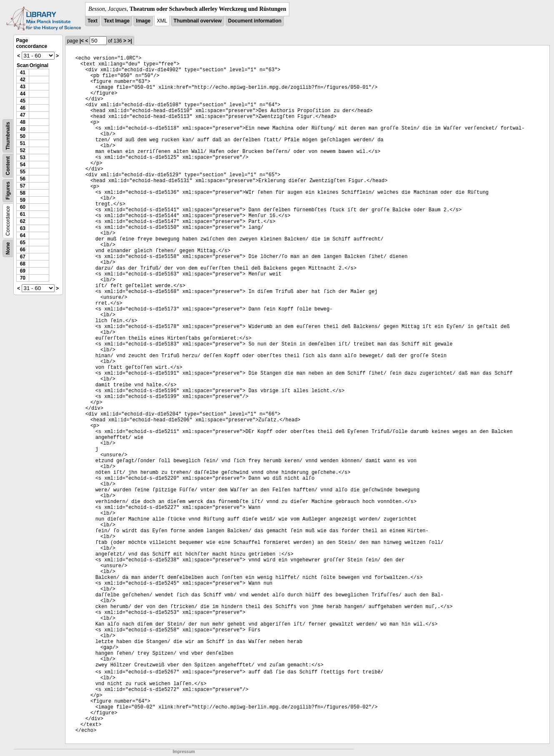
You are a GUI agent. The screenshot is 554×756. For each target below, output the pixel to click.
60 (23, 207)
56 (23, 179)
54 (23, 165)
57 (23, 186)
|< (82, 41)
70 (23, 278)
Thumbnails (8, 136)
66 (23, 250)
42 (23, 80)
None (8, 248)
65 (23, 243)
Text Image (117, 21)
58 (23, 193)
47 (23, 115)
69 (23, 271)
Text (93, 21)
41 (23, 73)
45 (23, 101)
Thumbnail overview (197, 21)
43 (23, 87)
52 (23, 150)
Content (8, 166)
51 (23, 143)
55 (23, 172)
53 (23, 158)
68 (23, 264)
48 (23, 122)
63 (23, 228)
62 (23, 221)
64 (23, 235)
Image (143, 21)
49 (23, 129)
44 (23, 94)
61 (23, 214)
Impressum (184, 752)
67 (23, 257)
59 (23, 200)
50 (23, 136)
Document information (255, 21)
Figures (8, 191)
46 (23, 108)
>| (130, 41)
